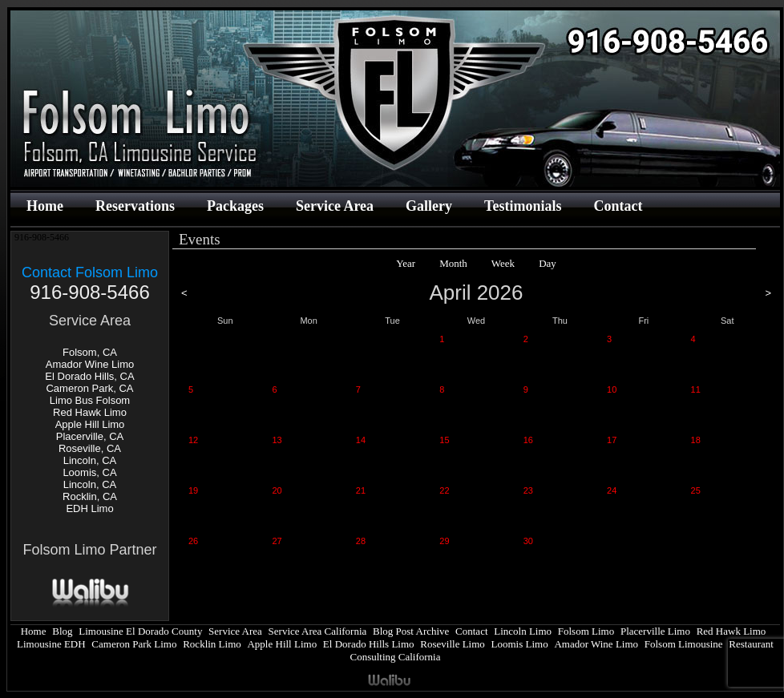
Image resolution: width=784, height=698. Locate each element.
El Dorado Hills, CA (89, 376)
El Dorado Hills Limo (369, 644)
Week (503, 263)
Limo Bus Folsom (90, 400)
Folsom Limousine (684, 644)
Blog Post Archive (411, 631)
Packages (235, 206)
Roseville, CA (90, 448)
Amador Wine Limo (90, 364)
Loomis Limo (520, 644)
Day (548, 263)
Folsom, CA (90, 352)
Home (45, 206)
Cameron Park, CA (89, 388)
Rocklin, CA (90, 496)
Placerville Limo (655, 631)
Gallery (429, 206)
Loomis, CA (89, 472)
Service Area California (318, 631)
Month (453, 263)
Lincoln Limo (523, 631)
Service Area (335, 206)
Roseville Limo (453, 644)
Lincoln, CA (90, 460)
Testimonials (523, 206)
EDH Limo (89, 508)
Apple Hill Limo (90, 424)
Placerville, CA (90, 436)
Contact (618, 206)
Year (406, 263)
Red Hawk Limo (90, 412)
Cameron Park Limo (134, 644)
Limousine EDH (51, 644)
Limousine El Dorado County (140, 631)
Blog (62, 631)
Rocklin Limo (212, 644)
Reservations (135, 206)
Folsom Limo (586, 631)
